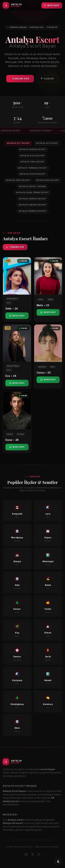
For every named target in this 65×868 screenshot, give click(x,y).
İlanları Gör (21, 79)
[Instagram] (26, 854)
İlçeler (47, 79)
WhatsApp (52, 5)
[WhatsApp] (39, 854)
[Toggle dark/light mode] (58, 861)
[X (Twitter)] (33, 854)
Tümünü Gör (15, 247)
